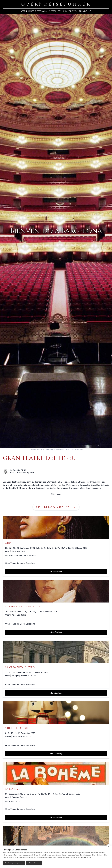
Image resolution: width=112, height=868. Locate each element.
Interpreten (55, 11)
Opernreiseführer (36, 449)
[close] (108, 846)
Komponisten (70, 11)
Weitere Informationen (83, 857)
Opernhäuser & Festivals (34, 11)
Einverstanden (34, 863)
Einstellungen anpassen (14, 863)
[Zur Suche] (90, 11)
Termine (83, 11)
